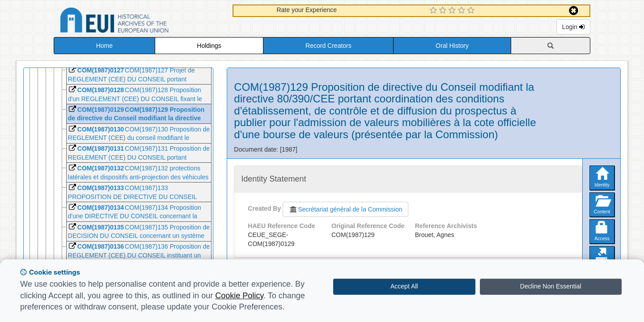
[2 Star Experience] (444, 11)
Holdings (209, 46)
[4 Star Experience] (463, 11)
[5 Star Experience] (472, 11)
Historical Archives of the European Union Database (140, 22)
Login (573, 27)
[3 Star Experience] (453, 11)
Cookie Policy (239, 296)
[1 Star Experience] (434, 11)
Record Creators (328, 46)
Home (104, 46)
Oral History (452, 46)
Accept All (404, 286)
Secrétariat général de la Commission (345, 209)
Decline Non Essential (551, 286)
